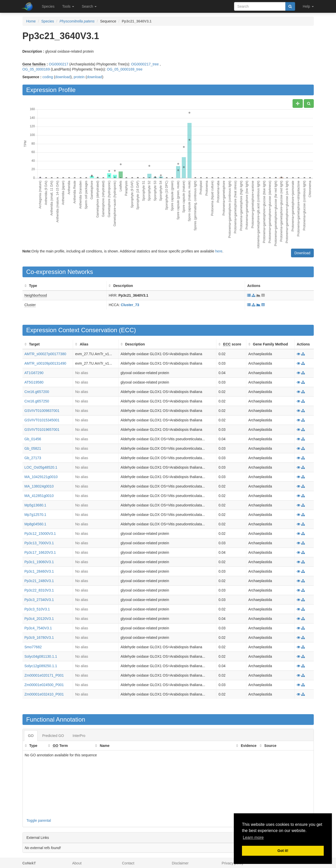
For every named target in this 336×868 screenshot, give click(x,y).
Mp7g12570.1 (36, 515)
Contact (128, 863)
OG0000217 (59, 64)
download (63, 77)
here (219, 251)
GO (31, 736)
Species (48, 6)
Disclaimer (180, 863)
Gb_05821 (33, 448)
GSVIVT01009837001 (42, 411)
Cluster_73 (130, 305)
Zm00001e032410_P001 (44, 694)
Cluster (30, 305)
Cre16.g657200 (37, 392)
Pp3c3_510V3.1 (37, 609)
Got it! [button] (283, 851)
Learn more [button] (253, 837)
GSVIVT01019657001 (42, 430)
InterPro (79, 736)
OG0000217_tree (145, 64)
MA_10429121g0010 (41, 477)
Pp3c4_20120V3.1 (39, 619)
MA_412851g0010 (39, 496)
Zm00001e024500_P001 (44, 685)
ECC (127, 330)
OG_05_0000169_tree (125, 69)
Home (31, 21)
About (77, 863)
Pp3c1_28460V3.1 (39, 571)
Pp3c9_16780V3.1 (39, 638)
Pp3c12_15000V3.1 (40, 534)
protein (79, 77)
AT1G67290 (34, 373)
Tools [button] (68, 6)
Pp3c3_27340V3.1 (39, 600)
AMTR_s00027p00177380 (45, 354)
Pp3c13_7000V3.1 (39, 543)
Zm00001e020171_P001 (44, 675)
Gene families (34, 64)
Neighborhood (36, 295)
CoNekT (29, 863)
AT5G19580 (34, 382)
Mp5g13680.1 (36, 505)
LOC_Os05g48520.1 (41, 467)
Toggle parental (39, 820)
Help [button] (308, 6)
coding (48, 77)
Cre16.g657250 (37, 401)
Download (302, 253)
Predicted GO (53, 736)
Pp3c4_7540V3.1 (38, 628)
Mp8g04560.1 (36, 524)
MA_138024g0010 (39, 486)
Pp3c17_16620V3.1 (40, 552)
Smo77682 (33, 647)
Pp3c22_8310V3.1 (39, 590)
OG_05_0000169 (36, 69)
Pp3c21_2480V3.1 (39, 581)
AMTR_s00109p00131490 (45, 363)
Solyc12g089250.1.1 (41, 666)
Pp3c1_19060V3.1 (39, 562)
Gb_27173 (33, 458)
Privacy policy (233, 863)
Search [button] (89, 6)
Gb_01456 (33, 439)
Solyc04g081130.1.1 (41, 656)
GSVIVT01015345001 (42, 420)
